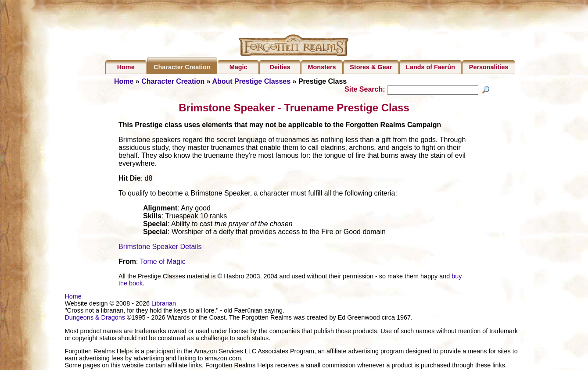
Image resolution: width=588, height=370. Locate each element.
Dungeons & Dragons (95, 319)
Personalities (489, 67)
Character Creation (182, 67)
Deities (280, 67)
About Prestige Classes (251, 81)
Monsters (322, 67)
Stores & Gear (371, 67)
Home (126, 67)
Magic (238, 67)
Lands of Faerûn (430, 67)
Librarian (164, 305)
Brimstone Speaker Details (160, 248)
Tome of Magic (163, 263)
